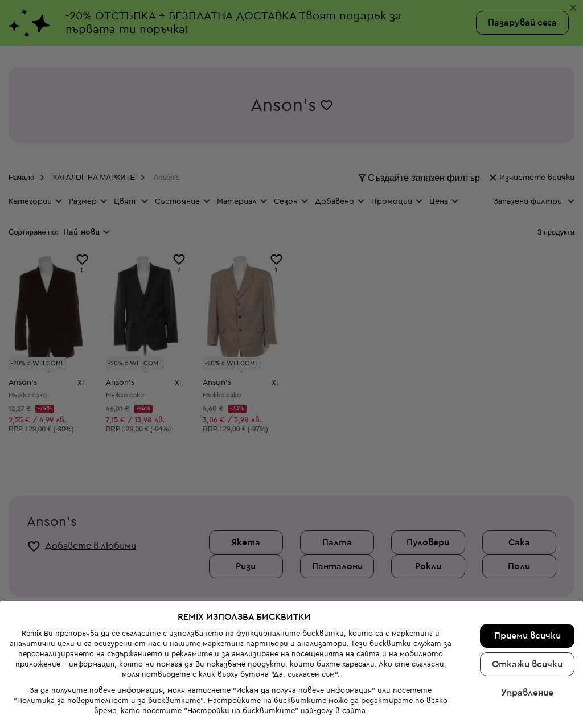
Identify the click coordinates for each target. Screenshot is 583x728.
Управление (527, 667)
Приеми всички (527, 610)
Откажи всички (527, 639)
